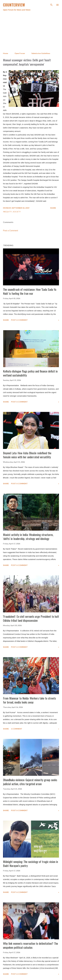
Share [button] (53, 208)
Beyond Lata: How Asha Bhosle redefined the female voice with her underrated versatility (27, 455)
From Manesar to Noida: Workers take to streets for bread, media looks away (29, 700)
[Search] (51, 4)
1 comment (17, 729)
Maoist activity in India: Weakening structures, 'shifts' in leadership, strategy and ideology (28, 537)
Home (6, 53)
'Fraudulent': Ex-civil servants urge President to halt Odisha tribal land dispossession (31, 618)
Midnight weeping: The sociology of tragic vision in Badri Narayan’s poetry (30, 864)
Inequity (8, 212)
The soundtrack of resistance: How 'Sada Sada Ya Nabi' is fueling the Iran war (30, 291)
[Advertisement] (31, 32)
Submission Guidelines (41, 53)
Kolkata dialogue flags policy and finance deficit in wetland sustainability (30, 373)
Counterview (14, 5)
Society (17, 212)
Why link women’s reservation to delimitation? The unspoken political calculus (30, 945)
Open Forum (20, 53)
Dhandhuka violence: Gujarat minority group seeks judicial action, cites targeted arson (30, 782)
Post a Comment (11, 231)
